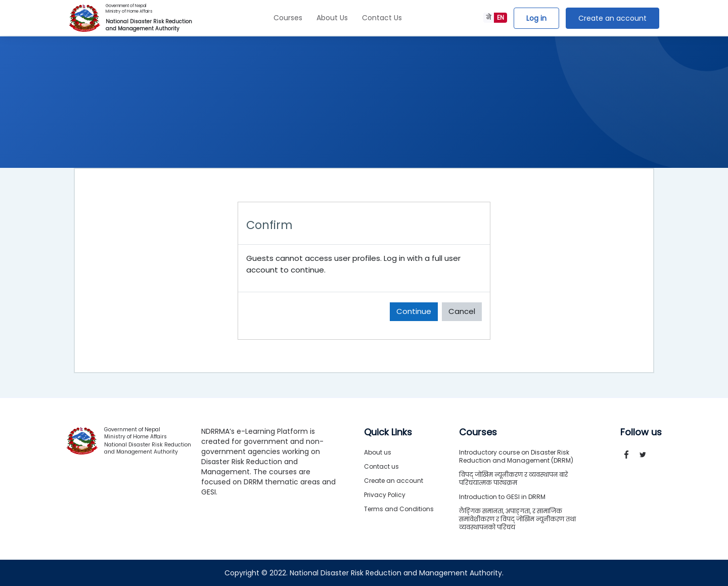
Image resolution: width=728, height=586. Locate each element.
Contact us (381, 466)
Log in (536, 18)
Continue (414, 311)
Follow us (641, 432)
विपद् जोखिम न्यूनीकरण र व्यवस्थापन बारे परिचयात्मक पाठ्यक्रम (513, 479)
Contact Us (382, 18)
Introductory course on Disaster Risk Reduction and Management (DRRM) (516, 456)
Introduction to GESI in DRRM (502, 497)
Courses (288, 18)
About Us (332, 18)
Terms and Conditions (399, 509)
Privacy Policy (385, 495)
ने (489, 17)
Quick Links (388, 432)
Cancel (462, 311)
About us (378, 452)
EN (500, 17)
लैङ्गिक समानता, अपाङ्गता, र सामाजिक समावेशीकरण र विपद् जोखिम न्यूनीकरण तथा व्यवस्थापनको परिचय (517, 519)
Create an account (612, 18)
